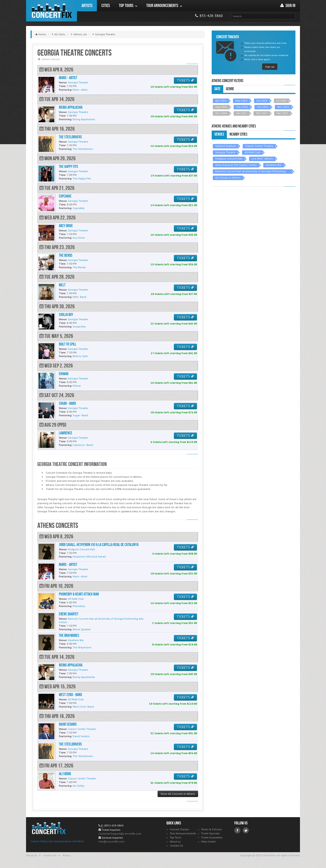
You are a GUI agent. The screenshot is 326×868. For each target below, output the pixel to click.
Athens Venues (51, 59)
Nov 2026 (283, 107)
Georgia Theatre (225, 152)
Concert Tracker (179, 829)
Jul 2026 (282, 100)
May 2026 (241, 100)
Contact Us (176, 846)
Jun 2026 (262, 100)
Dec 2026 (221, 113)
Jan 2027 (242, 113)
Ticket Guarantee (212, 837)
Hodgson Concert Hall (229, 159)
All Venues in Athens (228, 178)
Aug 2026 (221, 107)
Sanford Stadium (226, 146)
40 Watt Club (252, 152)
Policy (66, 855)
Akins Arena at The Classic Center (236, 165)
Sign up (270, 67)
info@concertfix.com (111, 841)
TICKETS (185, 80)
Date (217, 89)
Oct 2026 (263, 107)
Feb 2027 (262, 113)
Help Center (208, 841)
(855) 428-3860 (114, 825)
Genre (230, 89)
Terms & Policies (211, 829)
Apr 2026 (221, 100)
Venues (219, 134)
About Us (32, 855)
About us (175, 841)
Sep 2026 (242, 107)
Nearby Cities (239, 134)
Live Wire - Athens (262, 159)
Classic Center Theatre (259, 146)
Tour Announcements (183, 833)
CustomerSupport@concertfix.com (120, 834)
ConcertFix (52, 11)
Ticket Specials (210, 833)
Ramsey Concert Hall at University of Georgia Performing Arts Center (250, 172)
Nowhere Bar (274, 165)
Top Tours (176, 837)
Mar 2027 (282, 113)
